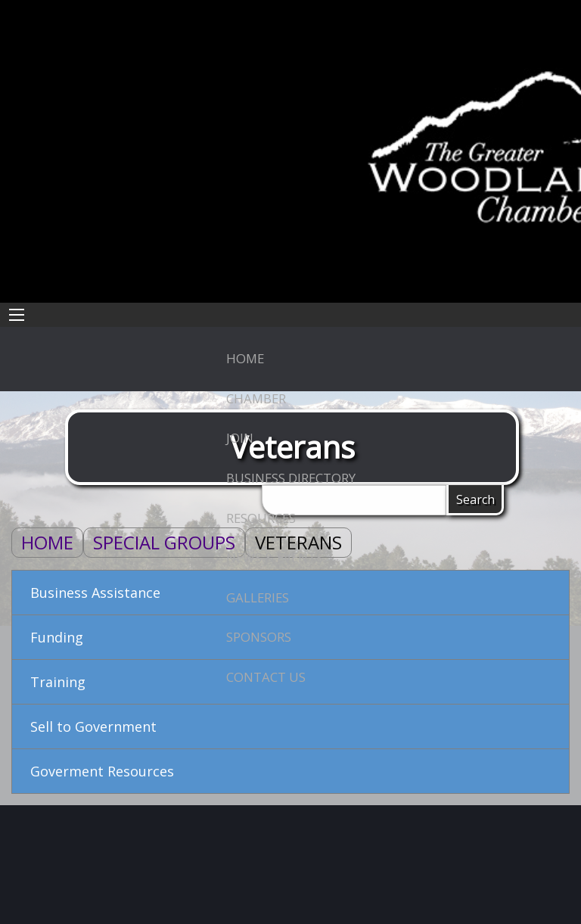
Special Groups (164, 542)
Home (47, 542)
